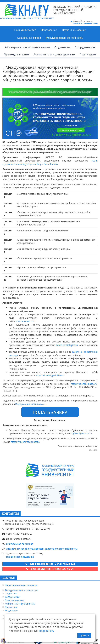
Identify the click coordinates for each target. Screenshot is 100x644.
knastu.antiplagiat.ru (67, 345)
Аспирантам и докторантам (20, 604)
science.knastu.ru (25, 321)
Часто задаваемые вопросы (21, 585)
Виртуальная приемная (20, 544)
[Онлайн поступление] (50, 496)
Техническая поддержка (20, 557)
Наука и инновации (74, 30)
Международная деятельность (65, 38)
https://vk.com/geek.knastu (50, 375)
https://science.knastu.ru (84, 384)
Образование (49, 30)
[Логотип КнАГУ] (50, 470)
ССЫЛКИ (8, 578)
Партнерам (11, 607)
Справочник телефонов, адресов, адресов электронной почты (42, 549)
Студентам (11, 593)
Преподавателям (14, 600)
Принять (84, 635)
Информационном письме (30, 404)
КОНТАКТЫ (10, 514)
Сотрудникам (12, 597)
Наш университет (25, 30)
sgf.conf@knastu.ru (82, 433)
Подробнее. (46, 631)
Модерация (11, 610)
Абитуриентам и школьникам (21, 590)
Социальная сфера (29, 38)
